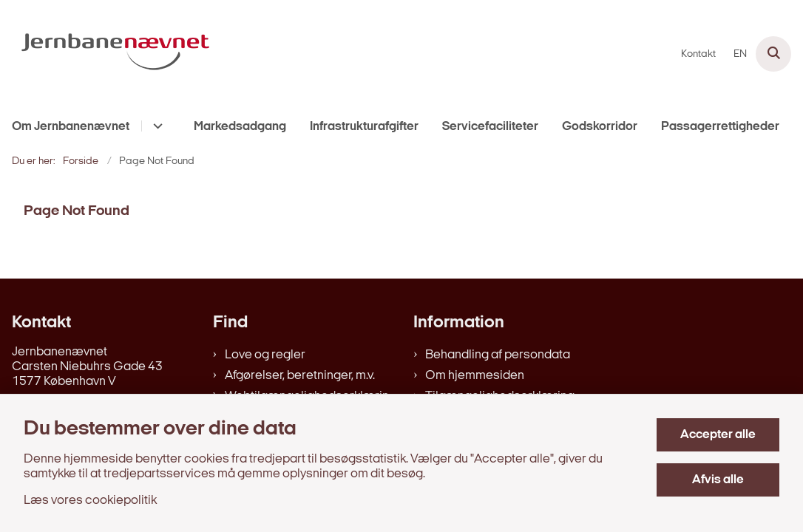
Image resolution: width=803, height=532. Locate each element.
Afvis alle (718, 480)
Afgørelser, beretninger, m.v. (300, 376)
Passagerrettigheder (720, 127)
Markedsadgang (240, 127)
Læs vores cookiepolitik (90, 501)
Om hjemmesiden (475, 376)
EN (740, 55)
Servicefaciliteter (490, 127)
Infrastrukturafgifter (364, 127)
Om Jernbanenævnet (71, 127)
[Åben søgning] (773, 54)
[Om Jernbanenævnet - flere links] (156, 126)
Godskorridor (600, 127)
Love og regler (265, 355)
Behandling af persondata (498, 355)
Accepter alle (718, 435)
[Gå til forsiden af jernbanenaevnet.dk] (109, 54)
